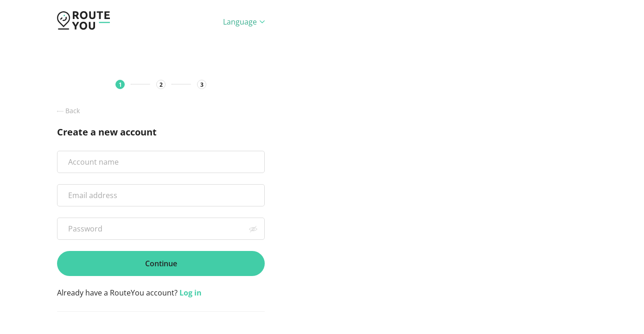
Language (244, 22)
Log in (191, 293)
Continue (161, 263)
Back (68, 111)
